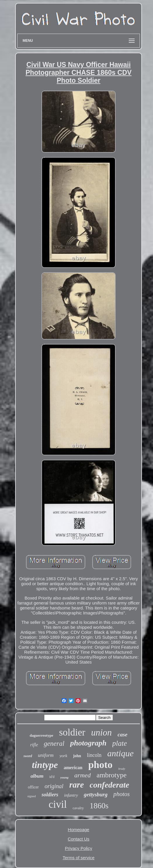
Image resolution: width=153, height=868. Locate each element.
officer (33, 787)
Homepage (78, 830)
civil (58, 804)
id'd (52, 777)
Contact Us (79, 839)
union (101, 732)
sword (28, 756)
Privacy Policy (78, 848)
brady (122, 769)
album (37, 776)
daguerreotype (42, 735)
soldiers (50, 795)
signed (32, 796)
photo (100, 765)
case (123, 734)
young (64, 777)
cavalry (78, 808)
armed (83, 775)
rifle (34, 745)
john (77, 756)
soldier (72, 732)
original (54, 786)
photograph (88, 743)
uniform (46, 755)
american (73, 768)
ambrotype (112, 775)
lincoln (94, 755)
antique (121, 753)
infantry (71, 795)
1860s (99, 806)
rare (76, 785)
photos (121, 794)
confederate (109, 785)
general (54, 744)
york (64, 756)
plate (120, 743)
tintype (45, 765)
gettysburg (96, 794)
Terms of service (78, 858)
